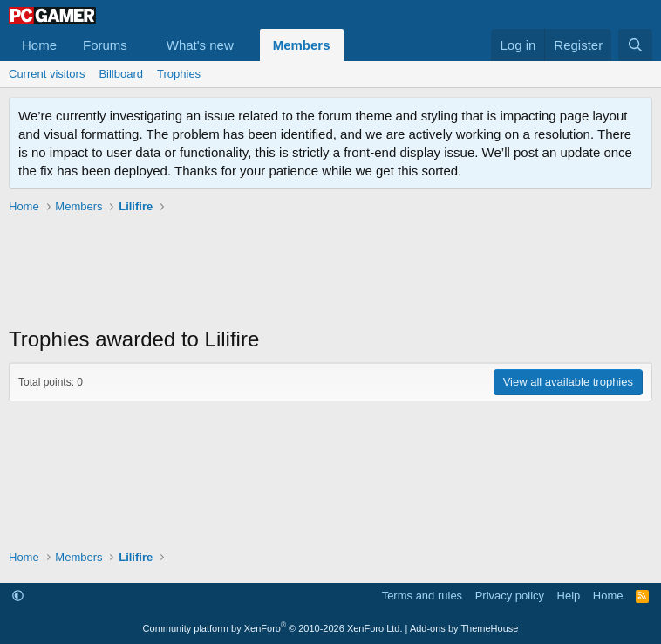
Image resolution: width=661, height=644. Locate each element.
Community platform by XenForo (273, 628)
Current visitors (47, 74)
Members (302, 45)
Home (39, 45)
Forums (105, 45)
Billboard (121, 74)
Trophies (179, 74)
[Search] (635, 45)
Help (569, 596)
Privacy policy (510, 596)
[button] (141, 45)
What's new (200, 45)
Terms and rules (422, 596)
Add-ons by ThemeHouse (464, 628)
